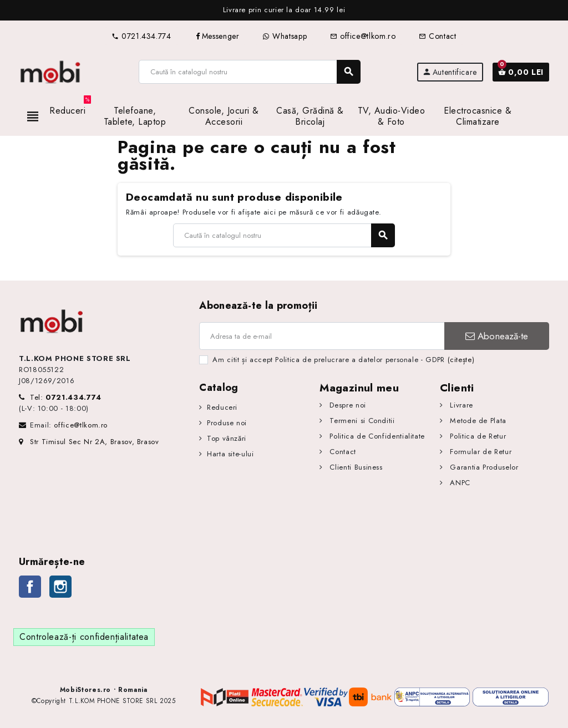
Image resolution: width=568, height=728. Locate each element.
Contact (437, 36)
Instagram (60, 587)
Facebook (30, 587)
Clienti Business (355, 467)
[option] (284, 10)
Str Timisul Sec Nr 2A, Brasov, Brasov (89, 442)
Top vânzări (227, 438)
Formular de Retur (480, 452)
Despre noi (347, 405)
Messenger (217, 36)
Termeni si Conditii (361, 421)
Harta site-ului (230, 454)
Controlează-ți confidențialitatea (84, 637)
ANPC (459, 483)
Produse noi (227, 423)
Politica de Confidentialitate (376, 436)
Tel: (66, 397)
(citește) (461, 360)
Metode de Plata (477, 421)
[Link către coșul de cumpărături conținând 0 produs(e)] (521, 72)
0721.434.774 (141, 36)
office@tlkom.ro (363, 36)
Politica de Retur (477, 436)
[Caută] (249, 72)
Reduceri (222, 407)
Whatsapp (285, 36)
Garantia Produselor (483, 467)
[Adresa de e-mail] (321, 336)
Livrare (460, 405)
